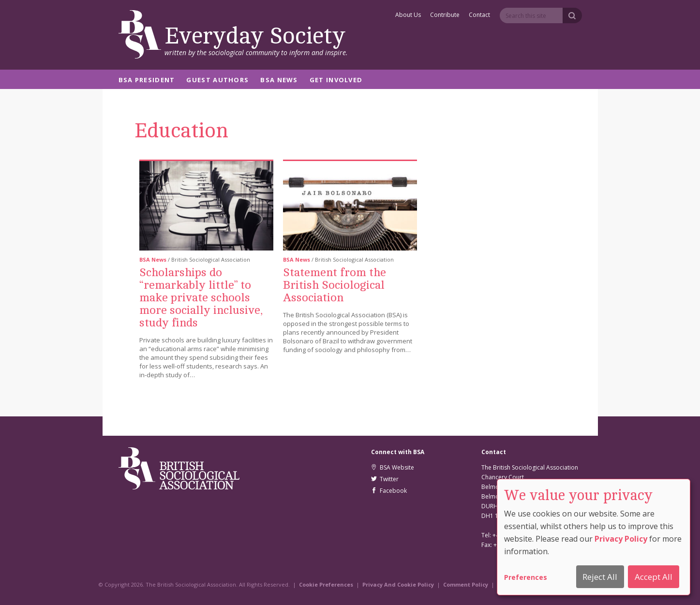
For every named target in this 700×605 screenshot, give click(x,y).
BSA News (279, 81)
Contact (479, 15)
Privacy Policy (621, 539)
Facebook (389, 491)
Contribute (445, 15)
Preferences (526, 577)
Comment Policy (466, 584)
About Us (408, 15)
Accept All (654, 577)
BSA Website (393, 467)
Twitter (385, 479)
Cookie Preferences (326, 584)
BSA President (147, 81)
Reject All (600, 577)
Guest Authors (217, 81)
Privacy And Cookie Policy (398, 584)
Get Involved (336, 81)
